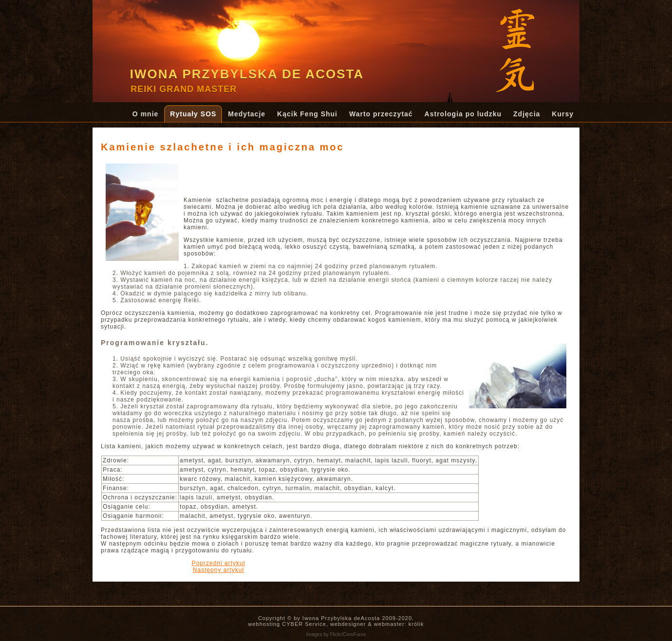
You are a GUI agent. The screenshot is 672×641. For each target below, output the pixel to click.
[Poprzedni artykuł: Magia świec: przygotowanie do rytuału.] (219, 563)
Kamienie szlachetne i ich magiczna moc (223, 147)
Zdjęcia (527, 114)
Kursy (563, 114)
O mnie (145, 114)
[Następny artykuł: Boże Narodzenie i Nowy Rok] (218, 570)
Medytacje (247, 114)
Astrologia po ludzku (463, 114)
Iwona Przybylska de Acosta (247, 74)
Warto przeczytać (381, 114)
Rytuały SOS (193, 114)
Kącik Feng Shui (307, 114)
